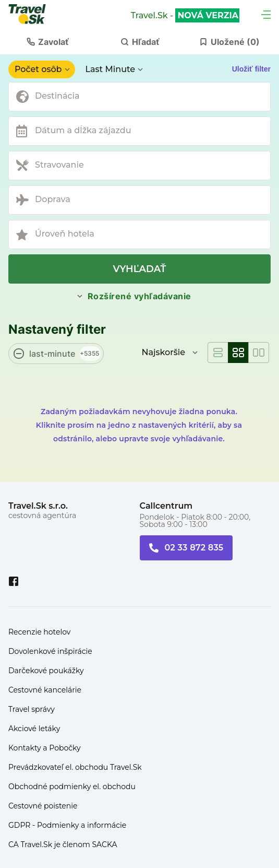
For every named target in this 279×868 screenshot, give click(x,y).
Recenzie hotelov (39, 632)
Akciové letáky (34, 729)
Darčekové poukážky (46, 671)
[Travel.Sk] (33, 14)
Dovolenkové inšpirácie (50, 651)
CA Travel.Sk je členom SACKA (63, 844)
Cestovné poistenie (43, 806)
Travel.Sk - (185, 16)
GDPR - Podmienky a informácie (67, 825)
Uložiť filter (251, 69)
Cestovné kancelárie (45, 690)
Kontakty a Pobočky (45, 748)
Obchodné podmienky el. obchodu (72, 787)
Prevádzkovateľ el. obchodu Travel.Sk (75, 767)
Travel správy (32, 709)
